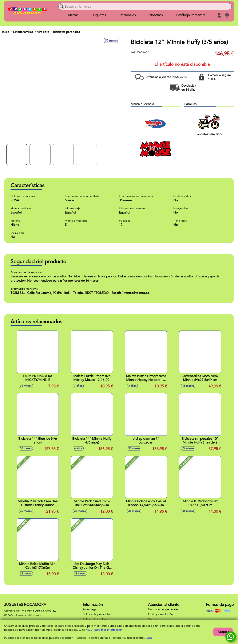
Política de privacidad (97, 614)
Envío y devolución (160, 614)
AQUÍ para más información (104, 630)
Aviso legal (90, 609)
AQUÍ (148, 638)
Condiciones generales (163, 609)
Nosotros (156, 15)
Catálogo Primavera (191, 15)
